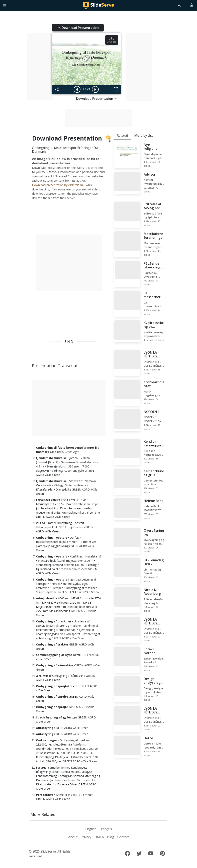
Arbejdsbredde (47, 598)
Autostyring (45, 728)
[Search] (179, 5)
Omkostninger (47, 740)
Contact (123, 837)
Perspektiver (45, 795)
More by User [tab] (145, 136)
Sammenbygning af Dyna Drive (58, 655)
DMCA (99, 837)
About (73, 837)
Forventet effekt (48, 500)
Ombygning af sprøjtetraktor (57, 686)
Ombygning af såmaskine (55, 665)
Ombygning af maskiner (54, 621)
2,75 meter (44, 676)
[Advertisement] (40, 66)
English (91, 829)
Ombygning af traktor (52, 644)
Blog (111, 837)
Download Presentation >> (97, 99)
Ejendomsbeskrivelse (51, 458)
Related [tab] (122, 136)
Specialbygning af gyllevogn (57, 717)
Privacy (86, 837)
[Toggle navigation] (4, 5)
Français (106, 829)
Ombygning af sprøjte (52, 697)
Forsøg (41, 767)
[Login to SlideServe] (192, 5)
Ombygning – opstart (52, 538)
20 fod (41, 523)
